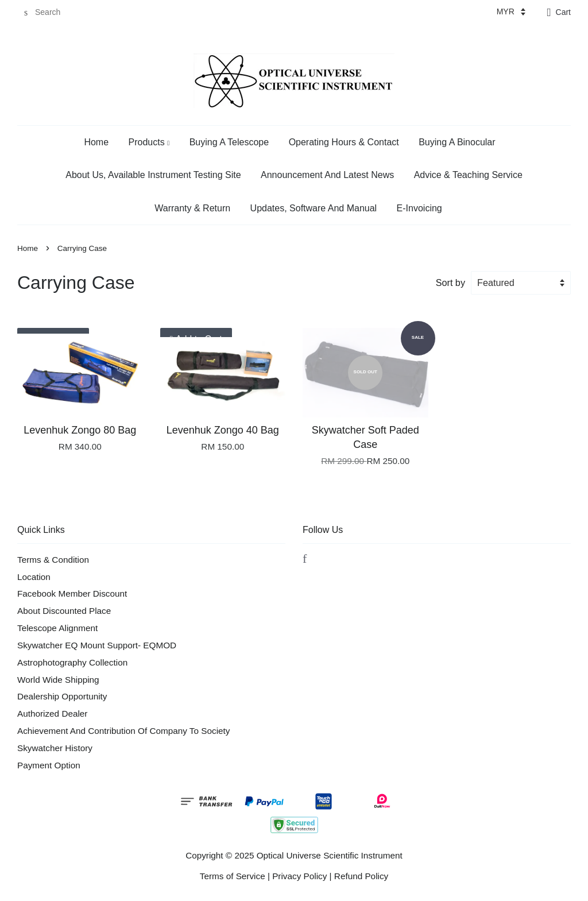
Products (149, 142)
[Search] (52, 12)
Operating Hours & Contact (344, 142)
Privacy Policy (299, 876)
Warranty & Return (192, 208)
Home (96, 142)
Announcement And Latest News (327, 175)
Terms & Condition (53, 560)
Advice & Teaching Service (468, 175)
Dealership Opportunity (62, 696)
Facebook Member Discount (72, 593)
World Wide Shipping (58, 680)
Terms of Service (233, 876)
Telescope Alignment (57, 628)
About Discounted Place (64, 611)
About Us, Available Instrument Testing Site (153, 175)
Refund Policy (361, 876)
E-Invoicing (419, 208)
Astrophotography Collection (72, 662)
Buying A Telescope (229, 142)
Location (34, 577)
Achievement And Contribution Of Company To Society (123, 731)
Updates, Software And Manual (314, 208)
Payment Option (49, 765)
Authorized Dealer (52, 714)
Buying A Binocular (457, 142)
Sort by (450, 283)
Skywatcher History (55, 748)
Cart (563, 12)
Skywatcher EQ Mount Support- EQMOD (97, 645)
